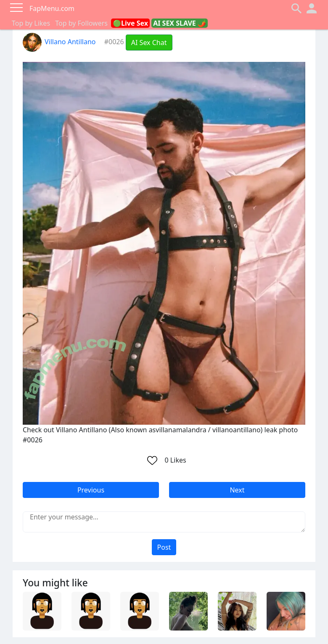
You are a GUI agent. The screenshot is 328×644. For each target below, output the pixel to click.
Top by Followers (81, 23)
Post (164, 547)
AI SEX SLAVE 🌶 (180, 23)
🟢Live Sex (130, 23)
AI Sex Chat (149, 43)
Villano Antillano (59, 42)
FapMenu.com (52, 8)
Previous (91, 490)
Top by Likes (31, 23)
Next (237, 490)
